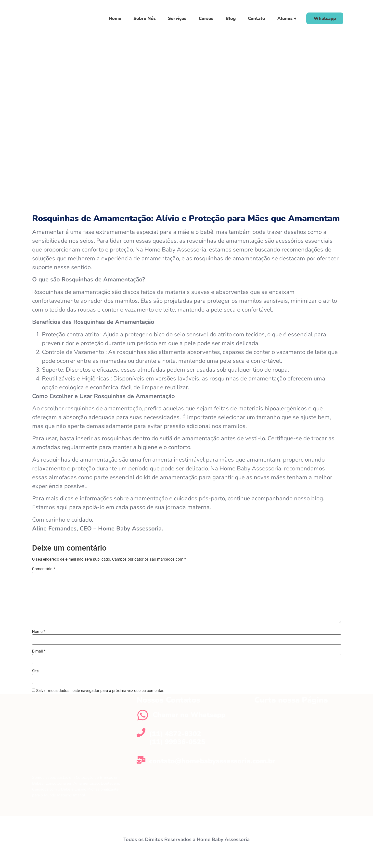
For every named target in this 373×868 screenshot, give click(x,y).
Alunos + (287, 18)
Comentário (44, 569)
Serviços (177, 18)
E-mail (39, 651)
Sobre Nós (145, 18)
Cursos (206, 18)
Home (115, 18)
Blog (231, 18)
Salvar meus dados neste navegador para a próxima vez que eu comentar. (100, 691)
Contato (257, 18)
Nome (39, 632)
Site (35, 671)
